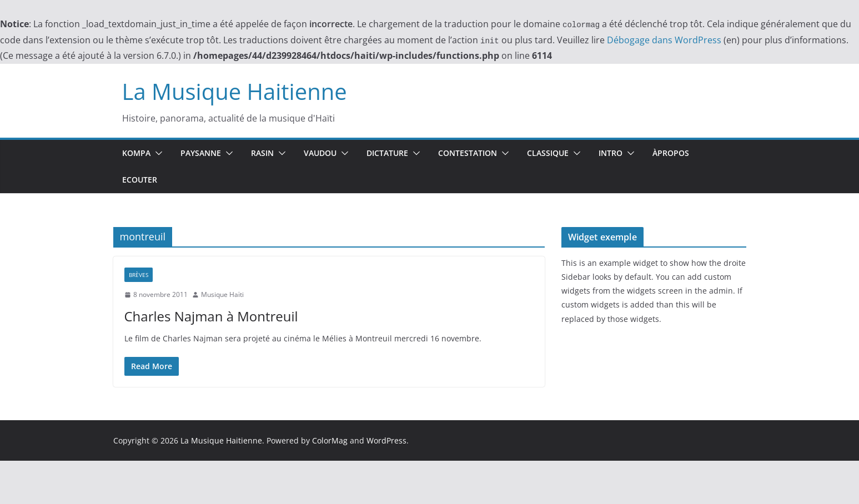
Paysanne (201, 153)
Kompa (136, 153)
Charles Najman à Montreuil (211, 316)
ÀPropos (671, 153)
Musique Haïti (222, 294)
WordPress (386, 440)
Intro (611, 153)
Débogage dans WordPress (664, 40)
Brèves (139, 275)
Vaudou (320, 153)
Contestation (468, 153)
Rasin (262, 153)
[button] (157, 153)
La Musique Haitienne (235, 91)
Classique (548, 153)
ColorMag (330, 440)
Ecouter (140, 180)
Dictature (387, 153)
